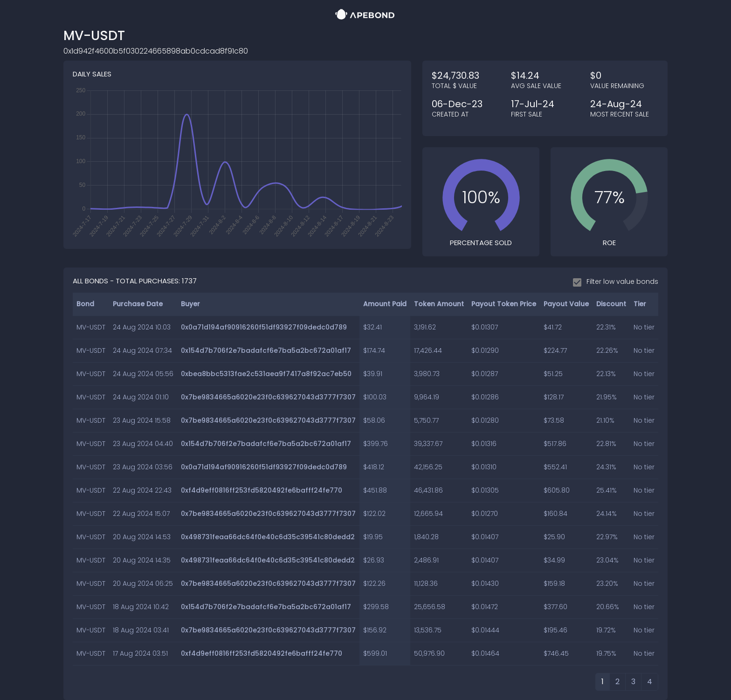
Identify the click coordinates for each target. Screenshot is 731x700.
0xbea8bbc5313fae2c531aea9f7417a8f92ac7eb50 (266, 374)
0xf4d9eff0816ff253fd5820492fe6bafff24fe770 (262, 490)
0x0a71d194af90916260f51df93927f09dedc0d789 (264, 327)
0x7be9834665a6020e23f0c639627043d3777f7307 (268, 397)
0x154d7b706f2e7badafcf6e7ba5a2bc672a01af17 (266, 350)
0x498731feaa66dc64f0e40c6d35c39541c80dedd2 (268, 537)
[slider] (481, 198)
